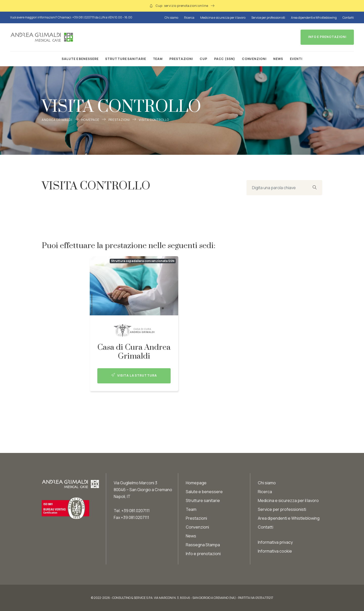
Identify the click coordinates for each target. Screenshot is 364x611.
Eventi (296, 59)
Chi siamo (171, 18)
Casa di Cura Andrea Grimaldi (134, 352)
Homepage (90, 120)
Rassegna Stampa (203, 545)
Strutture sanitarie (126, 59)
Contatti (348, 18)
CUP (203, 59)
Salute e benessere (80, 59)
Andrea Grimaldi (57, 120)
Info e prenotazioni (203, 554)
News (278, 59)
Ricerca (189, 18)
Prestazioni (181, 59)
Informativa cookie (275, 551)
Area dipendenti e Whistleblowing (314, 18)
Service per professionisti (268, 18)
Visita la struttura (134, 375)
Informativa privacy (275, 542)
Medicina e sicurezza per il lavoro (223, 18)
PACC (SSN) (225, 59)
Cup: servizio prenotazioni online (182, 6)
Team (158, 59)
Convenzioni (254, 59)
